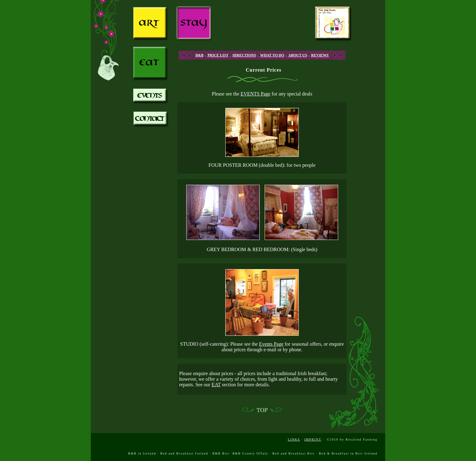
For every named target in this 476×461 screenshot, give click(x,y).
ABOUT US (298, 55)
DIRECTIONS (244, 55)
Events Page (271, 344)
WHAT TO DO (272, 55)
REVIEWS (320, 55)
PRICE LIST (218, 55)
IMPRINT (313, 439)
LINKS (294, 439)
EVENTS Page (255, 94)
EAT (216, 385)
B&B (199, 55)
